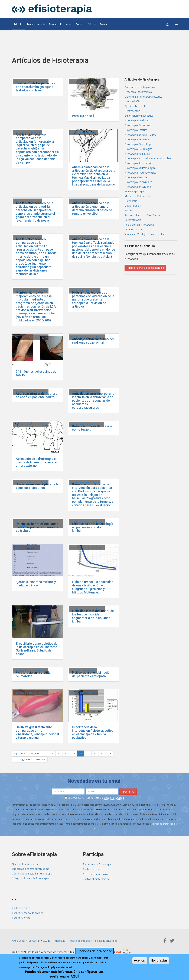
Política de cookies (79, 939)
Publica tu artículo (93, 869)
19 (109, 753)
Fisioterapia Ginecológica (139, 144)
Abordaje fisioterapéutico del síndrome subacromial (93, 341)
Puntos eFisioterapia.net (97, 878)
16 (88, 753)
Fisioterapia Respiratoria (138, 163)
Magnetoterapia (36, 24)
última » (41, 759)
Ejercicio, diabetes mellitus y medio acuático (36, 584)
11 (52, 753)
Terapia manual (133, 230)
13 (66, 753)
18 (102, 753)
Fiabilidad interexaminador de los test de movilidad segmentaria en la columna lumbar (93, 616)
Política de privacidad (105, 939)
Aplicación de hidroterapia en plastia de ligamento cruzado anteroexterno (37, 462)
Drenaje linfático (134, 102)
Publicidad (59, 939)
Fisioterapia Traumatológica (31, 82)
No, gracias (159, 960)
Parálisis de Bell (83, 116)
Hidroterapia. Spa (134, 192)
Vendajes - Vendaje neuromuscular (144, 234)
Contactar (34, 939)
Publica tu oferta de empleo (28, 912)
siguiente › (26, 759)
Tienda (53, 24)
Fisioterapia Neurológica (85, 82)
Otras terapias (133, 206)
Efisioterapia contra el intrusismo (31, 869)
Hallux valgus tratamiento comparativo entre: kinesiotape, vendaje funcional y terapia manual (37, 732)
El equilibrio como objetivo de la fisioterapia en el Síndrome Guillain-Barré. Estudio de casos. (37, 649)
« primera (20, 753)
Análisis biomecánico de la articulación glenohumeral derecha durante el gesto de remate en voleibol (92, 208)
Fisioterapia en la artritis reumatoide (33, 674)
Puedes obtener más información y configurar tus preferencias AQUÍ (64, 974)
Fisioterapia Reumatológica (30, 671)
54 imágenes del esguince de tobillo (36, 373)
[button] (177, 24)
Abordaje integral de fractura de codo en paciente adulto (37, 395)
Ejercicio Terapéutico (27, 548)
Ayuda (47, 939)
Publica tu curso (21, 907)
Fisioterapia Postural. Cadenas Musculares (149, 159)
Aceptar (140, 960)
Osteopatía (131, 201)
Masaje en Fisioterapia (137, 197)
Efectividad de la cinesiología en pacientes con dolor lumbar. (93, 527)
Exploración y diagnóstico (139, 116)
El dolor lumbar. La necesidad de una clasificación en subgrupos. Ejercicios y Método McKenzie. (93, 587)
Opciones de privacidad (94, 951)
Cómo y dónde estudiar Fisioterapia (32, 874)
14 (73, 753)
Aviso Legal (18, 939)
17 (95, 753)
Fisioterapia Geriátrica (137, 140)
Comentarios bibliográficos (140, 87)
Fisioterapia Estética (136, 130)
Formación (66, 24)
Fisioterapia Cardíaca (136, 121)
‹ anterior (35, 753)
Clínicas (92, 24)
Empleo (80, 24)
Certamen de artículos (95, 874)
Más (104, 24)
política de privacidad (113, 798)
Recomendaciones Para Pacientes (144, 216)
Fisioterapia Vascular (136, 178)
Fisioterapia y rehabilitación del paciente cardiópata (92, 674)
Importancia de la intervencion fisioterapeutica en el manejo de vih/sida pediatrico (93, 732)
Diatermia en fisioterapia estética (143, 97)
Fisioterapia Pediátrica (84, 693)
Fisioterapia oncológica (138, 187)
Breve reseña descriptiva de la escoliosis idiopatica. (37, 486)
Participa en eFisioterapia (97, 864)
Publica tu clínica (21, 917)
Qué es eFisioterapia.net (26, 864)
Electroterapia (132, 111)
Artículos (19, 24)
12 (59, 753)
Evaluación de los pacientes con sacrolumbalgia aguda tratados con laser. (35, 87)
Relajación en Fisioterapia (139, 225)
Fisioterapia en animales (138, 182)
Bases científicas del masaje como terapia (92, 428)
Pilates (128, 211)
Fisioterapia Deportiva (27, 133)
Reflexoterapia (133, 220)
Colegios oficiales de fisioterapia (30, 878)
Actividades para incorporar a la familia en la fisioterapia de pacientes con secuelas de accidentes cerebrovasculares (93, 401)
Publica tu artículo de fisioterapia (145, 268)
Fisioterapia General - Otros (87, 424)
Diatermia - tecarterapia (138, 92)
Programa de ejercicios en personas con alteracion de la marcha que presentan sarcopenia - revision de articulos (93, 299)
